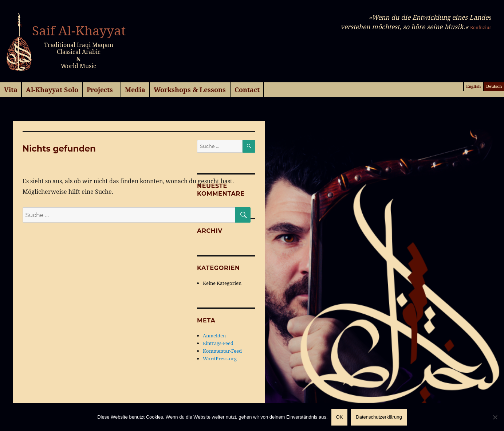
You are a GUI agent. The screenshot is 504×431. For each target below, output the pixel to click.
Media (135, 90)
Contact (247, 90)
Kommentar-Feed (222, 351)
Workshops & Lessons (190, 90)
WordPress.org (220, 358)
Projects (100, 90)
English (473, 86)
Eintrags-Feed (218, 343)
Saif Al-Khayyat (79, 31)
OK (340, 417)
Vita (11, 90)
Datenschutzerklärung (379, 417)
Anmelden (214, 336)
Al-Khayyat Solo (52, 90)
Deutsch (494, 86)
